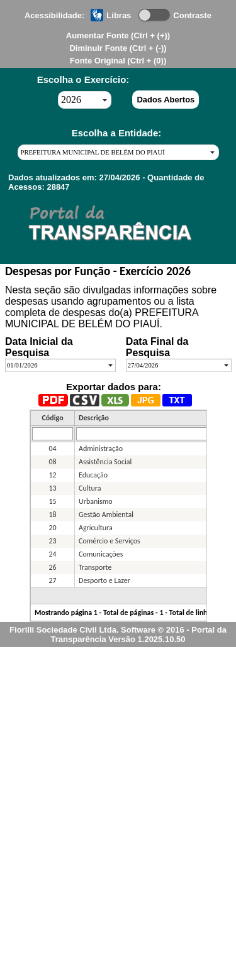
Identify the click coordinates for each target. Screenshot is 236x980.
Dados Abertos (166, 100)
